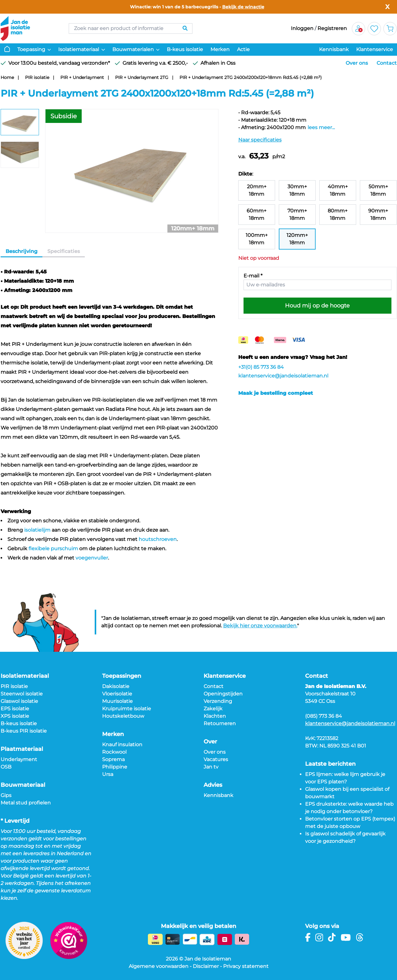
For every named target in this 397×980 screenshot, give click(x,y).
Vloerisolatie (117, 694)
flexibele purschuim (53, 549)
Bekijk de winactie (243, 7)
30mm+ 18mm (297, 190)
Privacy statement (246, 966)
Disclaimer (206, 966)
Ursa (108, 774)
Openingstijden (223, 694)
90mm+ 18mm (378, 214)
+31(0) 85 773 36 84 (261, 367)
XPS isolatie (15, 716)
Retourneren (220, 723)
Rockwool (114, 752)
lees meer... (321, 127)
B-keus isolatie (185, 49)
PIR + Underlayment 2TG (142, 77)
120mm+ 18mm (297, 239)
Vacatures (216, 759)
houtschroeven (158, 539)
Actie (243, 49)
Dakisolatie (116, 686)
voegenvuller (92, 558)
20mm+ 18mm (257, 190)
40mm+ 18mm (338, 190)
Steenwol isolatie (22, 694)
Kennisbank (334, 49)
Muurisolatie (117, 701)
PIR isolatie (37, 77)
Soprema (113, 759)
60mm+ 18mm (257, 214)
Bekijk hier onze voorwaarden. (260, 626)
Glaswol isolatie (19, 701)
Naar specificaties (260, 140)
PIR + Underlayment (82, 77)
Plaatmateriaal (22, 749)
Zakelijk (213, 709)
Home (7, 77)
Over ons (357, 63)
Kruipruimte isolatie (127, 709)
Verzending (218, 701)
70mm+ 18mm (297, 214)
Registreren (332, 28)
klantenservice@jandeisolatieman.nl (283, 376)
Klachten (215, 716)
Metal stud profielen (26, 803)
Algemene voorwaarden (159, 966)
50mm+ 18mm (378, 190)
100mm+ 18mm (257, 239)
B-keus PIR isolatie (24, 731)
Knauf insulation (122, 745)
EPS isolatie (15, 709)
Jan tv (211, 767)
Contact (387, 63)
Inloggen (302, 28)
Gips (6, 795)
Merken (220, 49)
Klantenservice (375, 49)
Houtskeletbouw (123, 716)
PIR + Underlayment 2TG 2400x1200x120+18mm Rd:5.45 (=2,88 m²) (251, 77)
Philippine (115, 767)
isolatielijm (37, 530)
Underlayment (19, 759)
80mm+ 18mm (338, 214)
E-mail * (253, 276)
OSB (6, 767)
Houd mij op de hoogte (317, 306)
